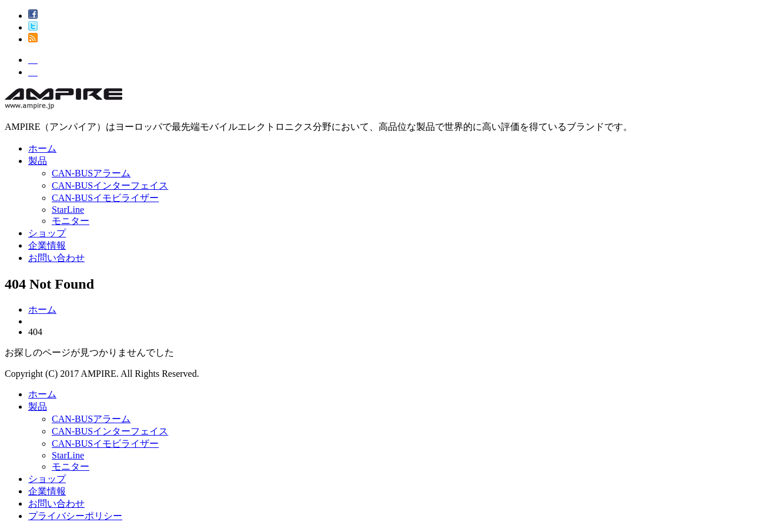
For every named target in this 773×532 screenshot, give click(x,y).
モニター (71, 221)
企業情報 (47, 245)
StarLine (68, 210)
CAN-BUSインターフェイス (110, 185)
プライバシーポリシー (75, 516)
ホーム (42, 148)
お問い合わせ (56, 258)
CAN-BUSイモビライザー (105, 198)
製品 (38, 161)
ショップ (47, 233)
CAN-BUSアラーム (91, 173)
